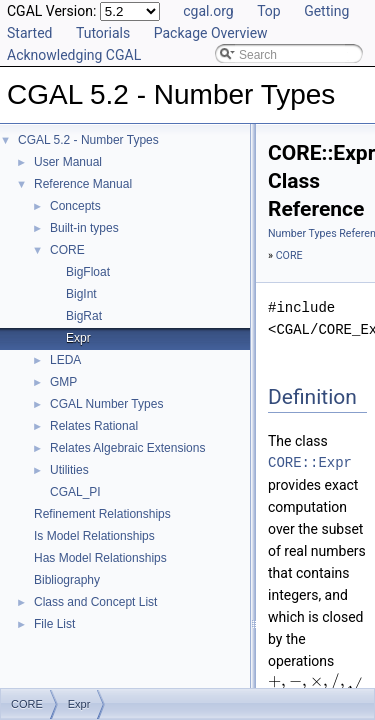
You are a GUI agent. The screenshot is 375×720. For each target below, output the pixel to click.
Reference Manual (83, 184)
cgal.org (208, 11)
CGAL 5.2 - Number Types (88, 140)
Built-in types (84, 228)
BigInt (81, 294)
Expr (78, 338)
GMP (63, 382)
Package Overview (211, 33)
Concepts (75, 206)
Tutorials (103, 33)
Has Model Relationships (100, 558)
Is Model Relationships (94, 536)
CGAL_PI (75, 492)
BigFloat (88, 272)
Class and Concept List (95, 602)
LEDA (65, 360)
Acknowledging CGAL (74, 55)
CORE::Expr (310, 462)
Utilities (69, 470)
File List (54, 624)
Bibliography (67, 580)
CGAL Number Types (106, 404)
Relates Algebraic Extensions (127, 448)
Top (269, 11)
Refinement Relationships (102, 514)
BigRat (84, 316)
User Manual (68, 162)
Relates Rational (94, 426)
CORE (67, 250)
